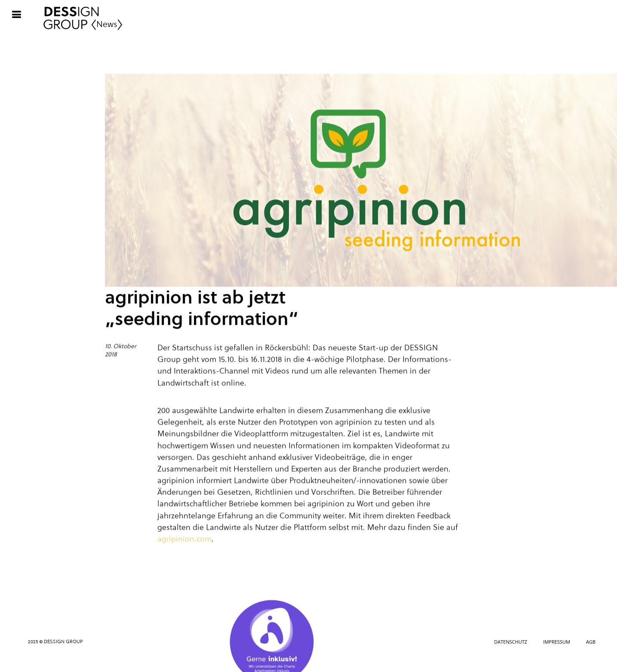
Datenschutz (511, 642)
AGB (591, 642)
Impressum (556, 642)
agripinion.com (184, 540)
